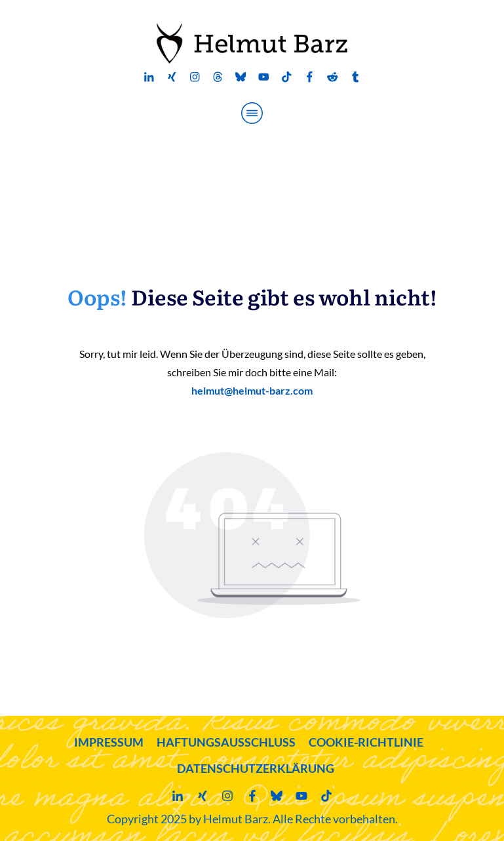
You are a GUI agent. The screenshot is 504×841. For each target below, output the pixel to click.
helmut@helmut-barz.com (252, 390)
